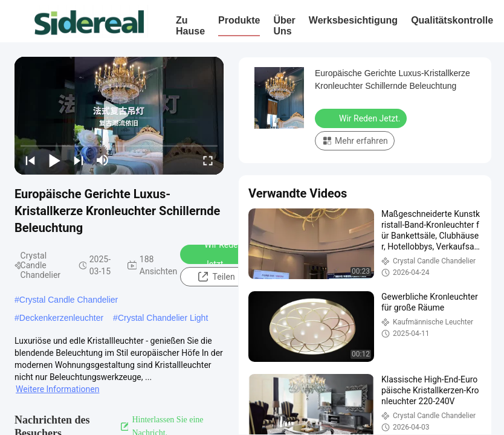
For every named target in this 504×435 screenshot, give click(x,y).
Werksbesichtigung (353, 20)
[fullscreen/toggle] (208, 160)
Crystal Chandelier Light (163, 318)
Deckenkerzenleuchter (61, 318)
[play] (119, 115)
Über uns (284, 26)
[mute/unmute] (103, 160)
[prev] (30, 160)
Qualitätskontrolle (452, 20)
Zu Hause (190, 26)
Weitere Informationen (57, 389)
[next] (79, 160)
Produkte (239, 20)
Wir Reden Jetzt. (215, 254)
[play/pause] (54, 160)
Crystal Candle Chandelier (69, 300)
